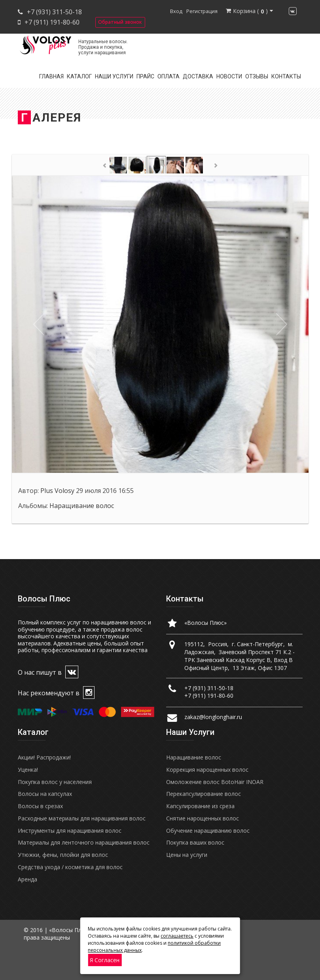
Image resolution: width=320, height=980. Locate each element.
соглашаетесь (177, 936)
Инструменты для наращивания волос (70, 831)
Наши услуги (114, 76)
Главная (51, 76)
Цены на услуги (187, 855)
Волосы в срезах (40, 806)
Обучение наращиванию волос (208, 831)
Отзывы (257, 76)
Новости (229, 76)
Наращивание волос (82, 506)
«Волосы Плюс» (205, 623)
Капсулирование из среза (200, 806)
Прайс (145, 76)
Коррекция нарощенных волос (207, 770)
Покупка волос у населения (55, 782)
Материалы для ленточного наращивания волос (84, 842)
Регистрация (202, 11)
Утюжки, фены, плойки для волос (63, 855)
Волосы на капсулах (45, 794)
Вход (176, 11)
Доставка (198, 76)
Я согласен (105, 960)
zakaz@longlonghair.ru (213, 717)
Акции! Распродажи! (44, 757)
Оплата (169, 76)
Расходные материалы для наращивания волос (82, 818)
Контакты (286, 76)
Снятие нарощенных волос (203, 818)
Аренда (27, 879)
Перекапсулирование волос (204, 794)
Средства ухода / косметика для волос (70, 867)
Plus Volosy (57, 491)
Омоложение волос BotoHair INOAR (215, 782)
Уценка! (28, 770)
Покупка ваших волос (195, 842)
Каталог (79, 76)
